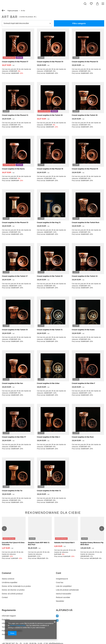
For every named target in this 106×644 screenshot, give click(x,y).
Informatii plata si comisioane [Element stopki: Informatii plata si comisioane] (13, 611)
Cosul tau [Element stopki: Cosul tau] (60, 570)
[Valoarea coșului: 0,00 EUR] (97, 4)
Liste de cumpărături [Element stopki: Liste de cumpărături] (64, 574)
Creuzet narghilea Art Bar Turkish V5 (50, 276)
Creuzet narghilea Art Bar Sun (12, 383)
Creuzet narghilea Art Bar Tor (12, 491)
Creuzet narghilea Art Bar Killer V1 (49, 491)
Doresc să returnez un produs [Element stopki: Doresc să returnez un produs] (13, 577)
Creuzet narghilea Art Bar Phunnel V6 (50, 169)
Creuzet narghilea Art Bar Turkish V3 (15, 330)
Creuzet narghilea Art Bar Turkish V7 (15, 276)
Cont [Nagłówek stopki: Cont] (59, 560)
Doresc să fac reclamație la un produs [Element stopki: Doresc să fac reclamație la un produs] (16, 574)
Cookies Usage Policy (17, 625)
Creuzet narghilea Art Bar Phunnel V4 (50, 62)
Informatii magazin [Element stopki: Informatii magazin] (9, 603)
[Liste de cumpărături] (91, 4)
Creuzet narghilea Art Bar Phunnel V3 (15, 223)
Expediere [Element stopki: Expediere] (6, 607)
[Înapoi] (4, 11)
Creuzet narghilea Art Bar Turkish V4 (85, 276)
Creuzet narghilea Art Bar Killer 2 (49, 437)
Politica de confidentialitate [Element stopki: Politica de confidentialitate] (12, 618)
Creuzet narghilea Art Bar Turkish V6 (85, 115)
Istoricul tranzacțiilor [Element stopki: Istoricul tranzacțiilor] (64, 581)
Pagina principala (13, 11)
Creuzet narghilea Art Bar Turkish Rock (86, 223)
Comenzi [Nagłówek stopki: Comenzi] (6, 560)
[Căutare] (85, 4)
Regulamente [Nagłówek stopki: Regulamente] (9, 598)
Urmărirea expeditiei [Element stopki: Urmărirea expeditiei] (10, 570)
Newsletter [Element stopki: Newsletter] (60, 588)
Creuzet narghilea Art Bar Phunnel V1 (15, 115)
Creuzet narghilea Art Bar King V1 (49, 223)
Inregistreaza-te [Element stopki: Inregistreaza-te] (62, 566)
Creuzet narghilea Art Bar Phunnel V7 (15, 62)
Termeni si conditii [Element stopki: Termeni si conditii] (9, 614)
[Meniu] (103, 4)
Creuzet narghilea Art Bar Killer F (83, 383)
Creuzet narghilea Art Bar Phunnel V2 (85, 62)
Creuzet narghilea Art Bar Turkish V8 (50, 115)
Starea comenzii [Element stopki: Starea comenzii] (8, 566)
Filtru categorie (79, 23)
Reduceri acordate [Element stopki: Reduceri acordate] (63, 585)
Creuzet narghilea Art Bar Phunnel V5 (85, 169)
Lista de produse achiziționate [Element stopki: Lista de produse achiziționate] (67, 577)
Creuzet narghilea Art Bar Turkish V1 (50, 330)
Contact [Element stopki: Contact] (5, 585)
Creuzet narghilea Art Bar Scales (83, 330)
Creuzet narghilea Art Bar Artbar (48, 383)
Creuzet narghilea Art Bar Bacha (13, 169)
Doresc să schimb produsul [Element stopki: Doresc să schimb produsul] (12, 581)
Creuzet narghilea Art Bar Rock (83, 437)
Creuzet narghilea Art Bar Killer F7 (14, 437)
